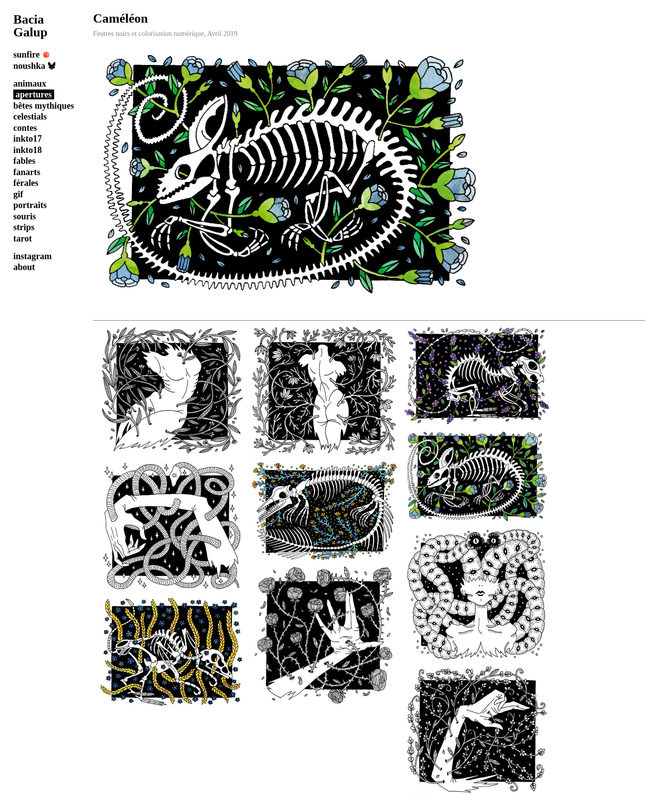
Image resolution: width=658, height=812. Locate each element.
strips (24, 227)
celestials (30, 117)
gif (18, 194)
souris (25, 216)
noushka (34, 66)
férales (26, 183)
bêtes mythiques (44, 106)
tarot (23, 239)
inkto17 (28, 139)
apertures (34, 94)
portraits (30, 205)
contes (25, 128)
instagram (32, 256)
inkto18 (28, 150)
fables (24, 161)
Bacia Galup (31, 26)
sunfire (32, 55)
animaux (30, 84)
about (24, 267)
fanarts (27, 172)
